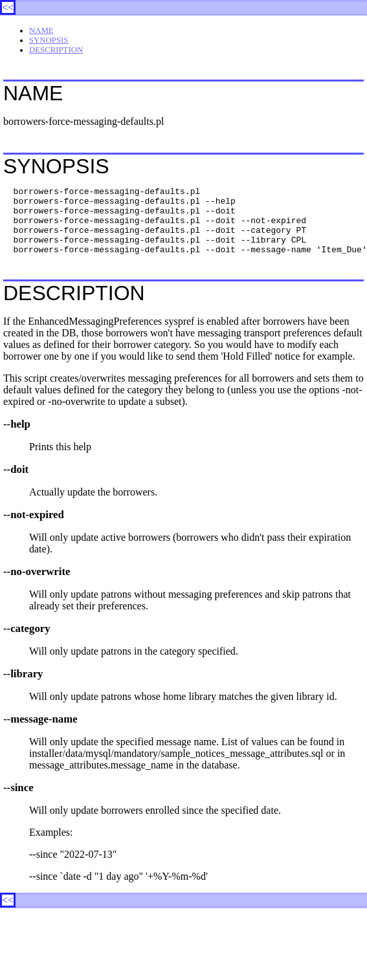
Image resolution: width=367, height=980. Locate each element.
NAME (41, 30)
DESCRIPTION (56, 50)
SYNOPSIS (49, 40)
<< (8, 7)
